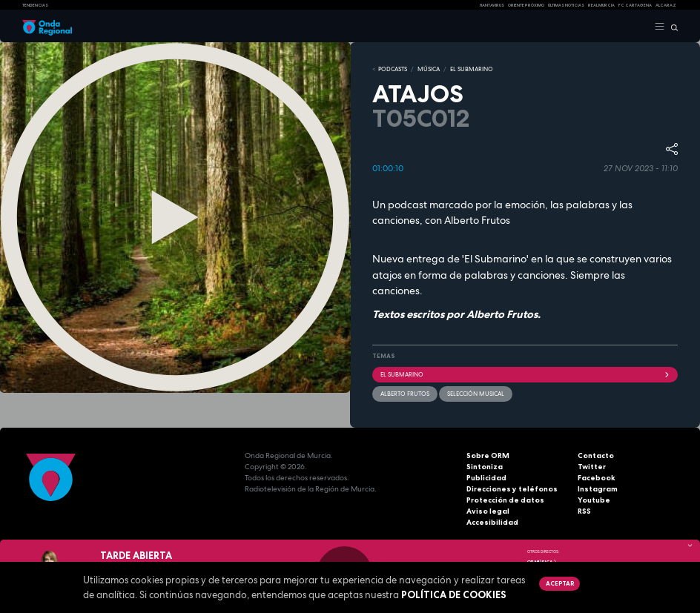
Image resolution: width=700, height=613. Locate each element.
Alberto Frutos (405, 394)
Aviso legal (488, 511)
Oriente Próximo (526, 5)
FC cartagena (635, 5)
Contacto (596, 455)
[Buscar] (671, 27)
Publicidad (486, 478)
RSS (584, 511)
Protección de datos (505, 500)
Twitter (592, 467)
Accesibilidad (492, 522)
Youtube (594, 500)
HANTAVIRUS (492, 5)
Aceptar (560, 583)
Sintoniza (485, 467)
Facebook (597, 478)
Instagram (598, 489)
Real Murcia (601, 5)
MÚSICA (429, 69)
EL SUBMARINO (472, 69)
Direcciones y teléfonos (512, 489)
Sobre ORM (488, 455)
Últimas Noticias (566, 5)
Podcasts (393, 69)
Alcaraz (666, 5)
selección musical (476, 394)
